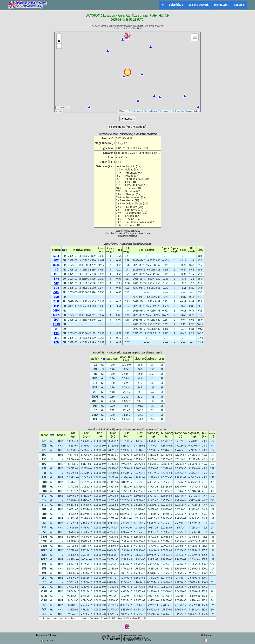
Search (206, 635)
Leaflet (123, 111)
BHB (56, 279)
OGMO (56, 311)
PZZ (56, 261)
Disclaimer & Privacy (47, 635)
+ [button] (59, 36)
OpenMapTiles (166, 111)
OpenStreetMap (182, 111)
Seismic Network (198, 5)
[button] (59, 41)
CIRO (56, 338)
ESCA (56, 320)
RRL (56, 274)
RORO (56, 324)
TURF (56, 302)
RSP (56, 306)
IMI (56, 329)
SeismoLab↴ (221, 5)
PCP (56, 342)
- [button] (59, 46)
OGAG (56, 265)
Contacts (239, 5)
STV (56, 283)
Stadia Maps (136, 111)
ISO (56, 270)
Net (64, 250)
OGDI (56, 292)
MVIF (56, 297)
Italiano (47, 641)
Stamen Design (151, 111)
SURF (56, 256)
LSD (56, 333)
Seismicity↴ (176, 5)
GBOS (56, 315)
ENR (56, 288)
